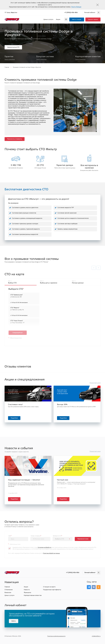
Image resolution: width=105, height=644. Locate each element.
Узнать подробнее (10, 59)
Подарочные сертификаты (52, 590)
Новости (27, 590)
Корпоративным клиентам (33, 595)
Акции (58, 19)
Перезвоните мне (83, 539)
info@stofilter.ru (96, 636)
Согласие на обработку (45, 547)
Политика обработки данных (52, 553)
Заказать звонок (93, 19)
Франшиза (27, 593)
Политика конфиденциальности (56, 636)
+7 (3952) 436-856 (71, 12)
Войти (14, 621)
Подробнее (14, 418)
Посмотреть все (95, 383)
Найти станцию (77, 19)
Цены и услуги (48, 19)
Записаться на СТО (13, 47)
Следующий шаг (18, 333)
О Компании (9, 590)
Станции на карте (49, 587)
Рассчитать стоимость (15, 139)
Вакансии (8, 593)
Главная (7, 67)
